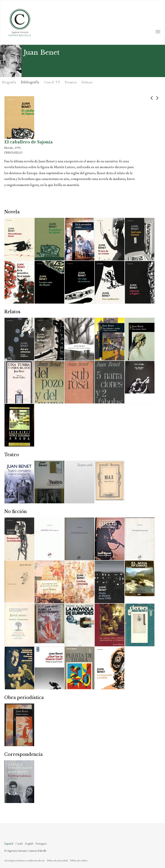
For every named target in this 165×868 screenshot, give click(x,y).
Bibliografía (30, 82)
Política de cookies (79, 860)
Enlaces (87, 82)
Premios (71, 82)
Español (9, 843)
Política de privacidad (57, 860)
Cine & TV (52, 82)
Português (41, 843)
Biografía (9, 82)
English (29, 843)
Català (19, 843)
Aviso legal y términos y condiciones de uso (24, 860)
